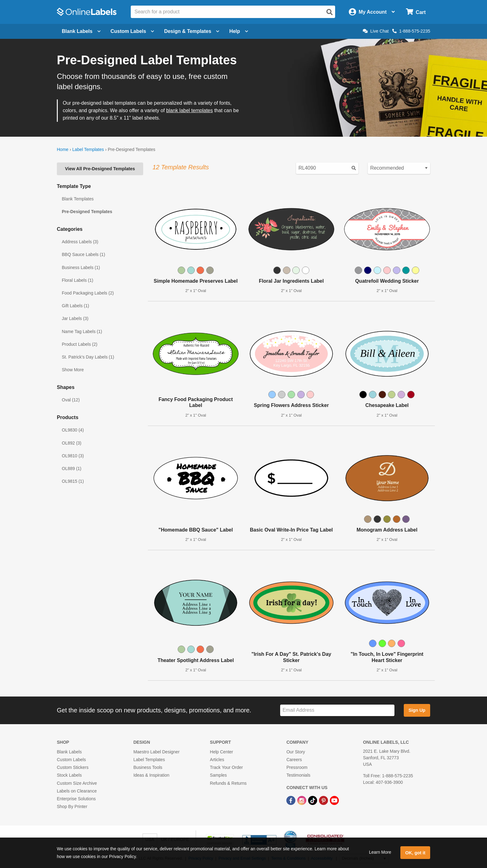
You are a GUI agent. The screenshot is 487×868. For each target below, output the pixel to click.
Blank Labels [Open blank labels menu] (81, 31)
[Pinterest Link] (324, 800)
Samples (218, 775)
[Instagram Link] (302, 800)
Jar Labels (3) (75, 318)
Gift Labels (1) (75, 306)
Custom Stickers (73, 767)
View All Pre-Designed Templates (100, 169)
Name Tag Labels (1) (82, 331)
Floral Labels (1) (77, 280)
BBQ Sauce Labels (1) (83, 254)
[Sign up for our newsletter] (337, 710)
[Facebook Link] (291, 800)
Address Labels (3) (80, 242)
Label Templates (88, 149)
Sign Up (417, 710)
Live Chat (376, 31)
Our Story (296, 752)
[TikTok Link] (313, 800)
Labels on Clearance (77, 791)
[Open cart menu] (416, 12)
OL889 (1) (72, 468)
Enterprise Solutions (76, 799)
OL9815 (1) (73, 481)
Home (63, 149)
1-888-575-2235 (411, 31)
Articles (217, 760)
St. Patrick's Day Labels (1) (88, 357)
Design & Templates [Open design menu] (192, 31)
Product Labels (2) (80, 344)
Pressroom (297, 767)
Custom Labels (71, 760)
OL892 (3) (72, 443)
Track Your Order (226, 767)
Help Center (222, 752)
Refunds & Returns (228, 783)
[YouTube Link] (334, 800)
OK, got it (415, 853)
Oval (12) (71, 400)
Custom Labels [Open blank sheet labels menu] (132, 31)
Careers (294, 760)
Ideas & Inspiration (151, 775)
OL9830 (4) (73, 430)
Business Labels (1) (81, 267)
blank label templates (189, 110)
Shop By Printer (72, 806)
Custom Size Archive (77, 783)
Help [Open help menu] (239, 31)
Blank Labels (69, 752)
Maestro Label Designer (156, 752)
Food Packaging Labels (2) (88, 293)
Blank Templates (78, 199)
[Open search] (330, 12)
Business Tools (148, 767)
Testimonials (298, 775)
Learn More (380, 852)
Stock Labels (69, 775)
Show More (73, 370)
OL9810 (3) (73, 456)
